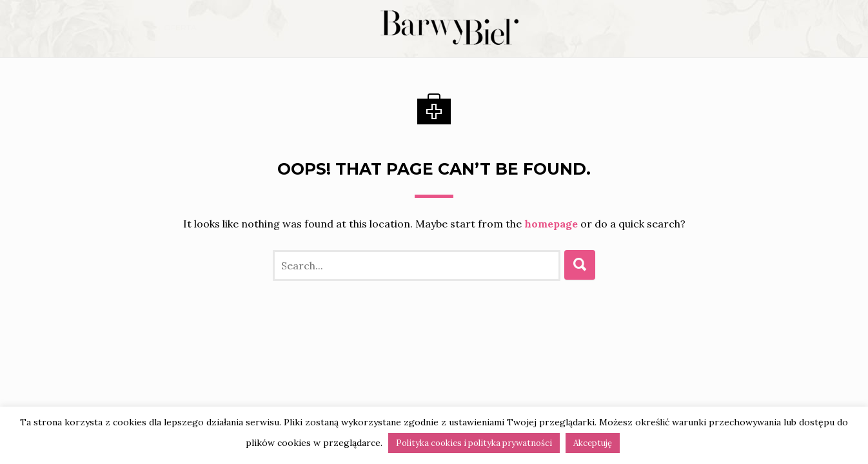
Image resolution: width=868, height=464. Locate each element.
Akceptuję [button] (593, 443)
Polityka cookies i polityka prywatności (474, 443)
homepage (551, 224)
